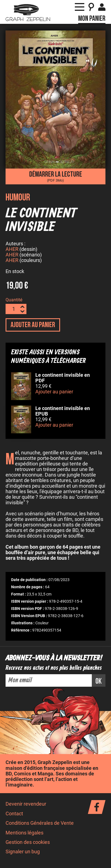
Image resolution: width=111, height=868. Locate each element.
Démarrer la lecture (55, 176)
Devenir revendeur (26, 805)
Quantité (14, 301)
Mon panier (92, 19)
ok (99, 682)
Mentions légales (24, 834)
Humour (18, 198)
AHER (12, 250)
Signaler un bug (23, 852)
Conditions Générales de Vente (40, 824)
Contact (14, 814)
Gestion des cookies (28, 843)
